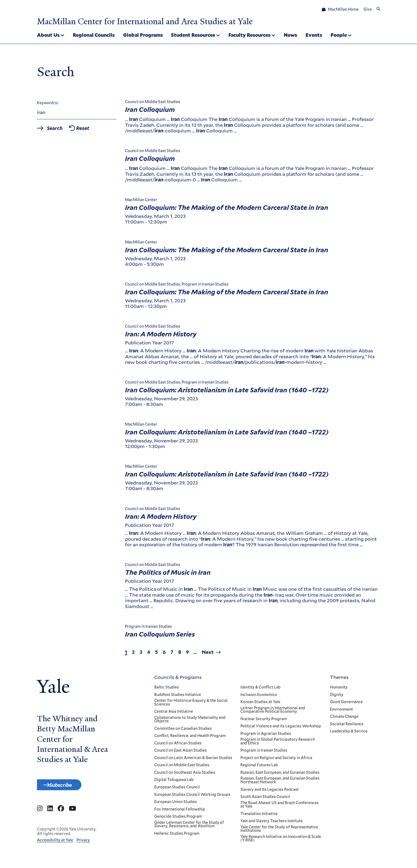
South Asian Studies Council (265, 799)
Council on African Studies (178, 745)
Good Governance (346, 704)
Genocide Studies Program (178, 819)
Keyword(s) (48, 105)
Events (314, 36)
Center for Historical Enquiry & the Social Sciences (191, 705)
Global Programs (143, 36)
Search (60, 131)
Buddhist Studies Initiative (178, 697)
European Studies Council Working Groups (192, 797)
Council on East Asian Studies (180, 753)
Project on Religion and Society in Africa (276, 760)
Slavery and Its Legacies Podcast (269, 792)
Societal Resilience (347, 726)
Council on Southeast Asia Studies (185, 775)
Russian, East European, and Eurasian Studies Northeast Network (280, 783)
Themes (339, 679)
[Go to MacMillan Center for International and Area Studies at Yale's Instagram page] (40, 814)
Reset (96, 131)
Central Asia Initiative (174, 714)
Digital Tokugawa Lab (174, 782)
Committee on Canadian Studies (183, 731)
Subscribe (68, 788)
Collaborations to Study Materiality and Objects (190, 722)
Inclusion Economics (258, 697)
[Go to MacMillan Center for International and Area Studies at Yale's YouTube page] (72, 814)
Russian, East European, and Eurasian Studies (280, 775)
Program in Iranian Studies (264, 753)
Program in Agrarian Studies (265, 736)
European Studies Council (177, 790)
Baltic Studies (166, 690)
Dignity (337, 697)
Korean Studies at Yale (260, 704)
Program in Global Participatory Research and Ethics (277, 744)
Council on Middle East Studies (182, 768)
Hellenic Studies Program (177, 836)
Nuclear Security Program (263, 721)
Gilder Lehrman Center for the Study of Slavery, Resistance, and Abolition (189, 827)
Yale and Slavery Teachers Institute (271, 824)
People (339, 36)
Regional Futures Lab (259, 768)
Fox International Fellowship (180, 812)
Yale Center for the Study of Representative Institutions (279, 831)
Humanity (339, 690)
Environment (341, 712)
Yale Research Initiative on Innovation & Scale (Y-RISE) (280, 841)
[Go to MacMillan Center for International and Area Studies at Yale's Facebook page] (61, 814)
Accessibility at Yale (55, 846)
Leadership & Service (349, 734)
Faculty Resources (249, 36)
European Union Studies (176, 804)
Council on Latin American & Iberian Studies (193, 760)
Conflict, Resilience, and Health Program (190, 738)
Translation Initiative (259, 816)
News (290, 36)
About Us (48, 36)
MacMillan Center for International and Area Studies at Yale (173, 21)
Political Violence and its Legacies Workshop (280, 729)
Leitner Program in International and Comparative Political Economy (272, 712)
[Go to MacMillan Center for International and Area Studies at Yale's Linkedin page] (50, 814)
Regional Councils (94, 36)
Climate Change (344, 719)
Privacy (83, 846)
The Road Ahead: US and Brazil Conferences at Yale (279, 807)
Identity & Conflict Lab (260, 690)
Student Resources (193, 36)
